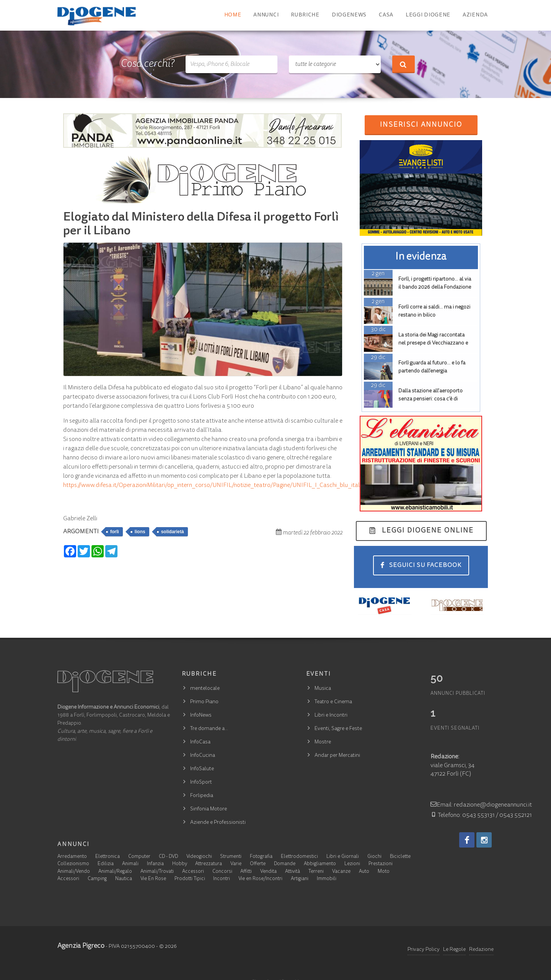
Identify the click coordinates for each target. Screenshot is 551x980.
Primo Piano (204, 702)
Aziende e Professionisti (218, 823)
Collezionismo (73, 864)
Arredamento (72, 857)
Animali (130, 864)
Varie (236, 864)
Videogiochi (199, 857)
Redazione (481, 950)
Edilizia (106, 864)
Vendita (268, 872)
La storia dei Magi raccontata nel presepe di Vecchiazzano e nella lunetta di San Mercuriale (434, 343)
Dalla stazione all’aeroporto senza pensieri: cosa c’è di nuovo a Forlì (430, 399)
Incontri (222, 879)
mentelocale (205, 689)
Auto (364, 872)
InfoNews (201, 715)
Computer (139, 857)
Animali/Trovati (157, 872)
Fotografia (261, 857)
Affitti (246, 872)
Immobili (327, 879)
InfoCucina (203, 756)
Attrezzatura (209, 864)
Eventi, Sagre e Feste (338, 729)
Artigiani (300, 879)
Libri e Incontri (331, 715)
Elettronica (108, 857)
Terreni (316, 872)
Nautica (124, 879)
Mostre (323, 742)
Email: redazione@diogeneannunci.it (481, 805)
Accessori (193, 872)
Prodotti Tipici (190, 879)
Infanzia (155, 864)
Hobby (180, 864)
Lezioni (352, 864)
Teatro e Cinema (333, 702)
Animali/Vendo (74, 872)
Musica (323, 689)
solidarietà (173, 532)
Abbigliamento (320, 864)
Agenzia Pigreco (81, 946)
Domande (285, 864)
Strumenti (231, 857)
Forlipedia (202, 796)
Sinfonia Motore (209, 809)
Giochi (374, 857)
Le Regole (454, 950)
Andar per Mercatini (337, 756)
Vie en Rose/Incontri (260, 879)
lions (140, 532)
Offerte (258, 864)
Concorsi (222, 872)
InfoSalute (202, 769)
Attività (293, 872)
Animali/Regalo (115, 872)
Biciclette (400, 857)
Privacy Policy (424, 950)
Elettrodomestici (299, 857)
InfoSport (201, 782)
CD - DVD (168, 857)
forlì (115, 532)
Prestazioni (381, 864)
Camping (97, 879)
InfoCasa (200, 742)
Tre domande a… (209, 729)
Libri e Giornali (343, 857)
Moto (384, 872)
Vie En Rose (153, 879)
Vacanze (341, 872)
